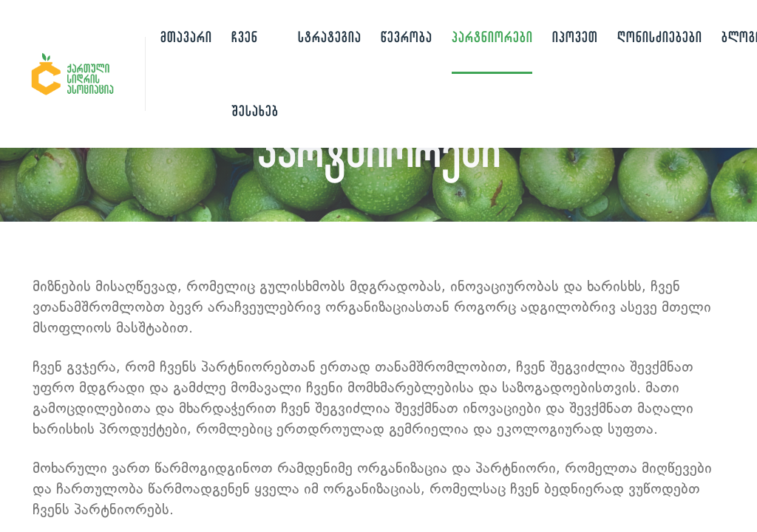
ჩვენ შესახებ (255, 74)
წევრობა (406, 37)
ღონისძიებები (659, 37)
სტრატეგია (329, 37)
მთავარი (186, 37)
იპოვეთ (575, 37)
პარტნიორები (492, 37)
